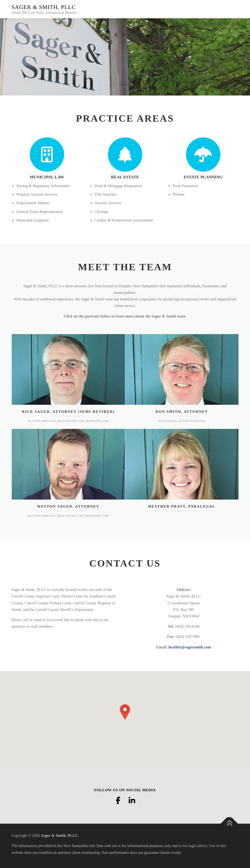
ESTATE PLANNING (203, 177)
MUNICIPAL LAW (47, 177)
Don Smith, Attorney (182, 412)
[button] (125, 712)
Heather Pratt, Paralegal (182, 506)
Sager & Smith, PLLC (44, 7)
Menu (234, 9)
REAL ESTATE (125, 177)
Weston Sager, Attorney (68, 506)
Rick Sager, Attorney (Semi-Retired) (68, 412)
